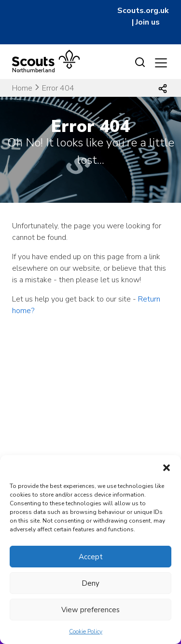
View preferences (90, 610)
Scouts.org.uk (143, 11)
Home (22, 88)
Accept (91, 557)
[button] (167, 467)
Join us (148, 22)
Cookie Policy (86, 631)
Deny (90, 583)
